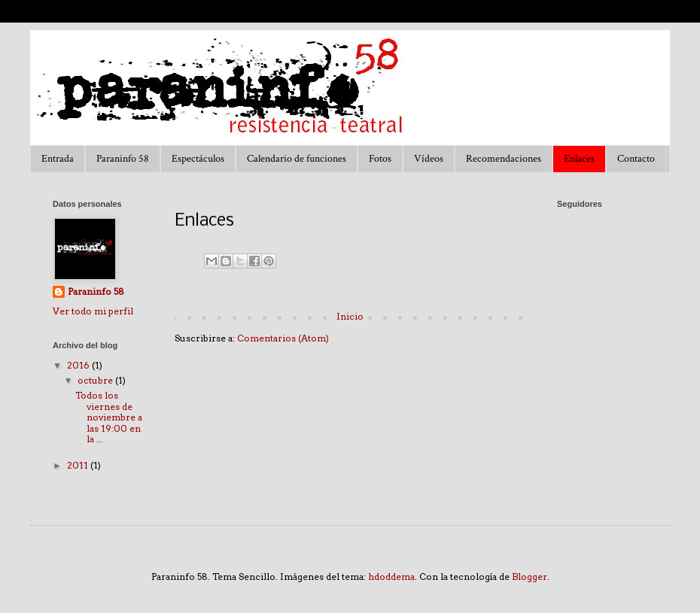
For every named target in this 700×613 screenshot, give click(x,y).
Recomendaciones (504, 159)
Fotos (380, 159)
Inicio (350, 316)
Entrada (58, 159)
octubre (96, 380)
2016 (79, 365)
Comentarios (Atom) (283, 338)
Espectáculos (198, 159)
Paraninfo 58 (123, 159)
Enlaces (579, 159)
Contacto (636, 159)
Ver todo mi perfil (93, 311)
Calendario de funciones (297, 159)
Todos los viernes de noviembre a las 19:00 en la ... (109, 417)
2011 (79, 465)
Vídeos (429, 159)
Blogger (530, 577)
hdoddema (391, 577)
